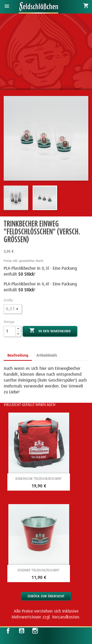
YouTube (22, 631)
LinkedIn (48, 631)
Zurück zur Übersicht (46, 596)
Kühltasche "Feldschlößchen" (39, 479)
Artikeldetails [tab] (47, 356)
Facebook (8, 631)
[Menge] (10, 331)
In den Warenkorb (50, 331)
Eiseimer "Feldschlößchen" (39, 570)
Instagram (35, 631)
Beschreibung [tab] (18, 356)
